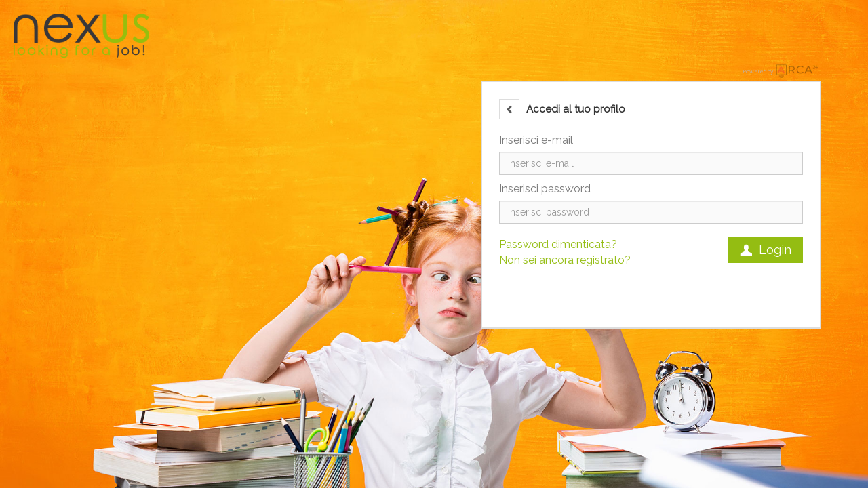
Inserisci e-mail (536, 140)
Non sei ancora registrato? (565, 260)
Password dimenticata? (558, 244)
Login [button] (766, 250)
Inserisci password (545, 189)
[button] (509, 109)
